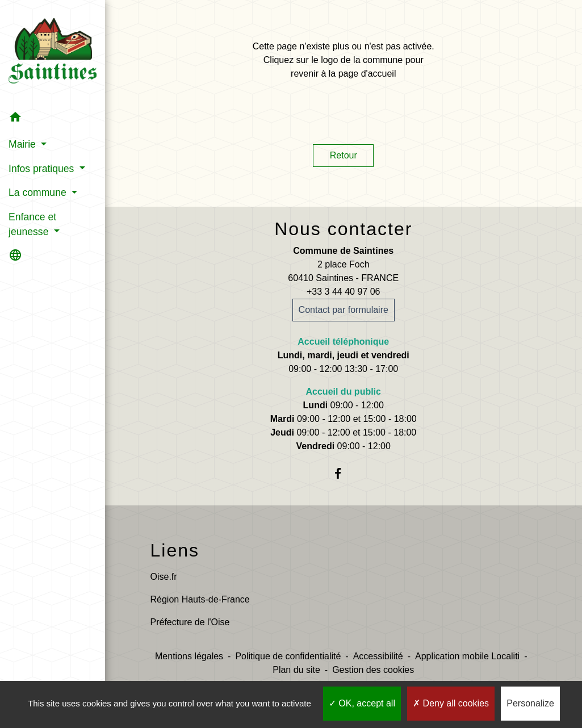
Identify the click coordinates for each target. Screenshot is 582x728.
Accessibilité (378, 656)
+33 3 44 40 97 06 (343, 292)
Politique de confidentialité (288, 656)
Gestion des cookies (373, 670)
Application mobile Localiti (467, 656)
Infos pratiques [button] (43, 169)
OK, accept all (362, 703)
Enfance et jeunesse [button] (32, 224)
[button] (53, 119)
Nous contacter (343, 229)
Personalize (530, 703)
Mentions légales (189, 656)
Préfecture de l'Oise (190, 622)
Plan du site (296, 670)
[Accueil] (53, 53)
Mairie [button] (24, 144)
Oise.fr (164, 577)
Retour (344, 155)
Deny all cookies (451, 703)
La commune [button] (39, 193)
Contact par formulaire (344, 310)
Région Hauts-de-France (200, 599)
